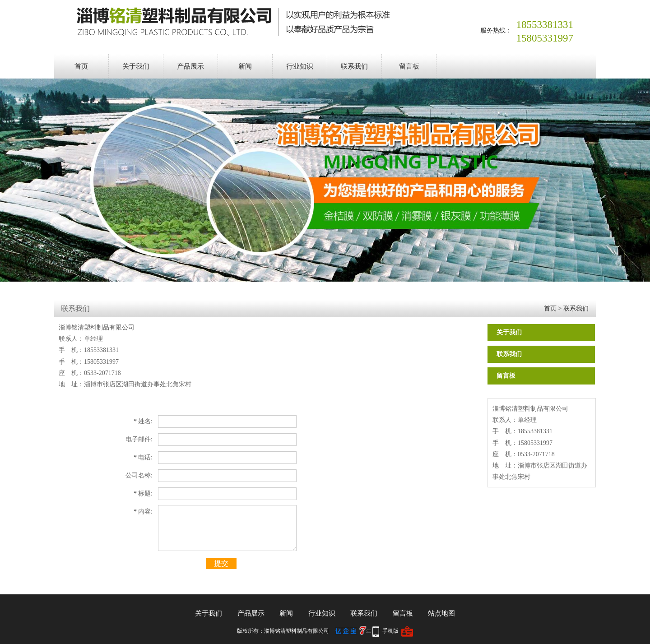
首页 (81, 66)
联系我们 (354, 66)
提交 (221, 563)
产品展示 (190, 66)
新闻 (245, 66)
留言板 (409, 66)
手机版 (390, 631)
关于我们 (136, 66)
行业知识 (300, 66)
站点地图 (441, 613)
